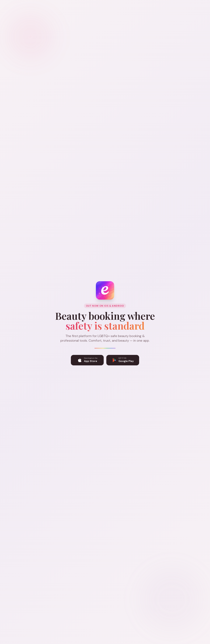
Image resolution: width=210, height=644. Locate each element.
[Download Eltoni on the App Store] (87, 361)
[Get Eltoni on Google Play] (123, 361)
